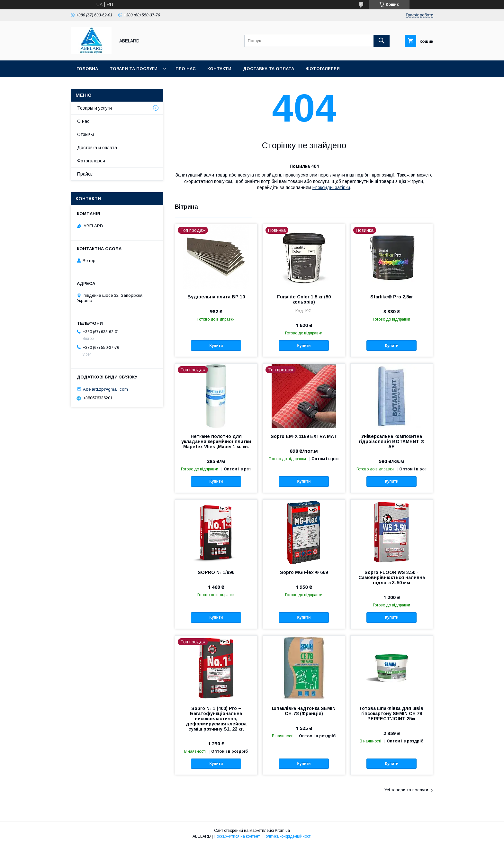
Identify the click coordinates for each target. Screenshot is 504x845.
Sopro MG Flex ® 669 (304, 572)
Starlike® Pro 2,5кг (392, 297)
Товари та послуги (134, 69)
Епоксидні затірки (331, 187)
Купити (216, 346)
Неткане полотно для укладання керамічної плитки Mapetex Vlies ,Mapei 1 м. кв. (216, 441)
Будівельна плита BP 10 (216, 297)
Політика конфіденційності (287, 836)
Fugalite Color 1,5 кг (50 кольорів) (304, 299)
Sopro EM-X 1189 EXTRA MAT (304, 436)
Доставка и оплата (97, 148)
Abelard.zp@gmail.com (105, 389)
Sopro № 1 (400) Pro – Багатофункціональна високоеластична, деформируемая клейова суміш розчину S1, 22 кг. (216, 719)
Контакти (219, 69)
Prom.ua (282, 831)
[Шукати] (382, 41)
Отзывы (85, 134)
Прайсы (85, 174)
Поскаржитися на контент (237, 836)
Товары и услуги (94, 108)
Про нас (186, 69)
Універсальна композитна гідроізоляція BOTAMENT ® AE (392, 441)
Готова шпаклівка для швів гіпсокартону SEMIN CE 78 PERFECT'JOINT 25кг (392, 713)
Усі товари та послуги (406, 790)
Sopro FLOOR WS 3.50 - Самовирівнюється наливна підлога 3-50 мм (392, 577)
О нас (83, 121)
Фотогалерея (323, 69)
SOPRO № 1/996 (216, 572)
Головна (87, 69)
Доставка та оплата (269, 69)
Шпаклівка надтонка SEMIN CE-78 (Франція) (304, 711)
